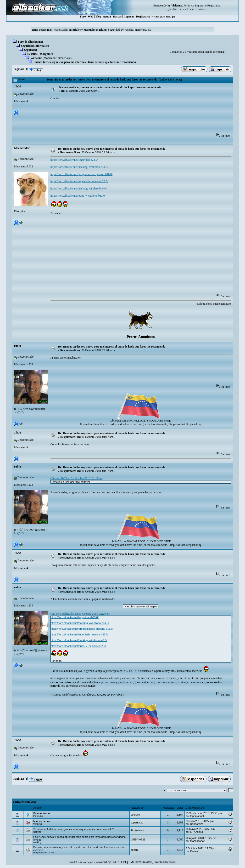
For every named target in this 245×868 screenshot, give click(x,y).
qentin (134, 850)
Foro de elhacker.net (30, 42)
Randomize (197, 824)
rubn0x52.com (118, 421)
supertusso (137, 822)
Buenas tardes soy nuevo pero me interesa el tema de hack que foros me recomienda (85, 62)
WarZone (36, 58)
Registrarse (143, 17)
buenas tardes (42, 821)
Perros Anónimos (141, 337)
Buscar (117, 17)
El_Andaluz (137, 830)
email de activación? (193, 9)
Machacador (22, 148)
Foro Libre (38, 816)
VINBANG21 (138, 839)
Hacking (37, 842)
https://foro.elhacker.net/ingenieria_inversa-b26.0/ (79, 181)
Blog (98, 17)
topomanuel (197, 816)
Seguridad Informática (35, 46)
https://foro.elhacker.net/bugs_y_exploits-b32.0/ (78, 196)
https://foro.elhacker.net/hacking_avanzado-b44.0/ (79, 167)
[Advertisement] (138, 118)
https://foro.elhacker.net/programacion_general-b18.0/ (82, 174)
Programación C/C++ (44, 853)
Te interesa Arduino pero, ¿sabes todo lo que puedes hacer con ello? (73, 829)
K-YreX (194, 851)
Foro (83, 17)
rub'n (18, 346)
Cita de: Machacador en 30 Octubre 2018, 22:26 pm (80, 614)
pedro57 (135, 815)
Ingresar (200, 6)
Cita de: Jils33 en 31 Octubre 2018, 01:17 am (77, 478)
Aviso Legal (86, 862)
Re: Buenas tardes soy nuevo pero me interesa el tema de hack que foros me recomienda (112, 149)
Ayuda (107, 17)
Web (91, 17)
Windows (38, 824)
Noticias (37, 832)
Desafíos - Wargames (40, 54)
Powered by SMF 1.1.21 (111, 862)
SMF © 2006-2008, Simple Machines (152, 862)
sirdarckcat (64, 58)
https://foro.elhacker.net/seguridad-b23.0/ (74, 160)
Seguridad (31, 50)
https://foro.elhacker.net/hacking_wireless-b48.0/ (79, 188)
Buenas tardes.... (43, 813)
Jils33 (18, 86)
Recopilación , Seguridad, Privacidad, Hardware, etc (102, 30)
